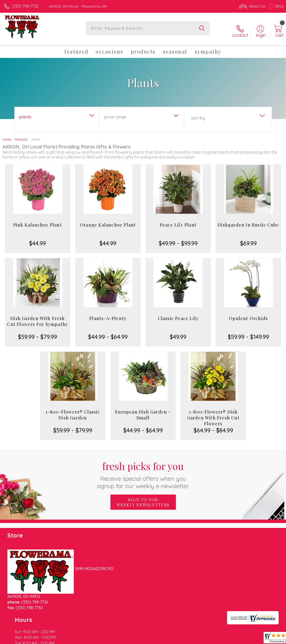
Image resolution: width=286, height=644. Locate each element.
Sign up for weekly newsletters (143, 497)
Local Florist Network (235, 639)
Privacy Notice (200, 639)
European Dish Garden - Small (143, 410)
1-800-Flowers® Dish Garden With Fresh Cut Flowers (213, 413)
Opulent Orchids (248, 314)
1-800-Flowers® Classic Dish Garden (73, 410)
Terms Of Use (171, 639)
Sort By (198, 114)
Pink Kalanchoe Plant (38, 220)
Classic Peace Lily (178, 314)
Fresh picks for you (143, 470)
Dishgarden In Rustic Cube (248, 220)
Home (7, 135)
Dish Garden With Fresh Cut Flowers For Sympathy (38, 317)
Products (21, 135)
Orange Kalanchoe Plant (108, 220)
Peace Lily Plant (178, 220)
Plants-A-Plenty (108, 314)
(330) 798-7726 (25, 6)
